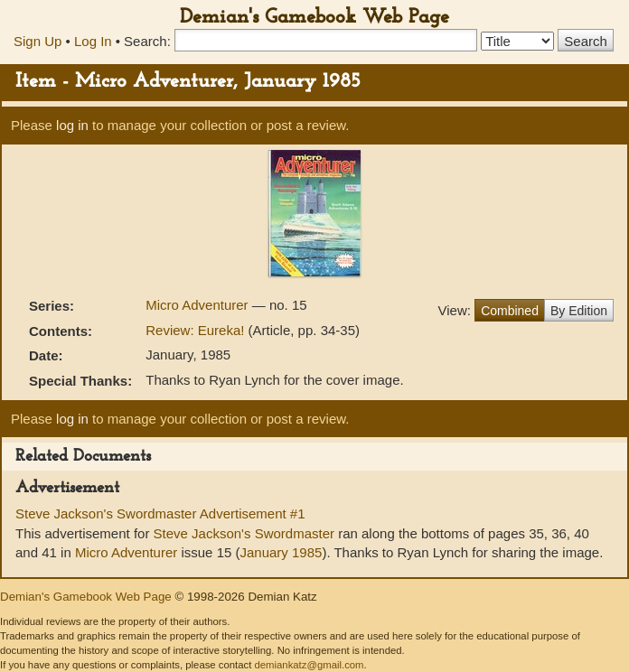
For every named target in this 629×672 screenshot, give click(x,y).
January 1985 (281, 552)
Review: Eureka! (195, 330)
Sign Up (38, 41)
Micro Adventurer (199, 305)
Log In (93, 41)
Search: (147, 41)
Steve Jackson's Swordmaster (244, 533)
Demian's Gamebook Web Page (314, 18)
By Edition (579, 311)
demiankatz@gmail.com (309, 665)
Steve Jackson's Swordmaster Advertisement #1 (160, 513)
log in (72, 125)
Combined (510, 311)
